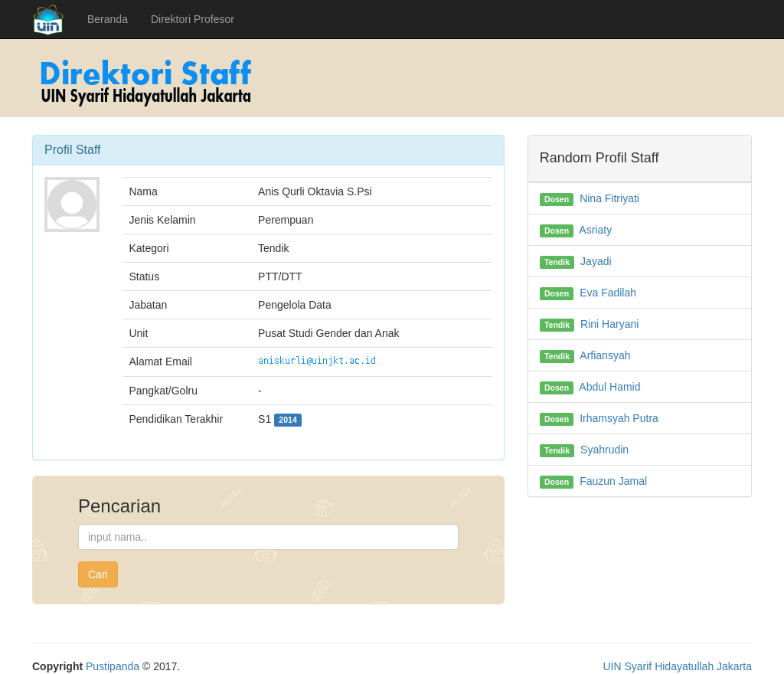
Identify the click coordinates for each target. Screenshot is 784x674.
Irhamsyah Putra (619, 418)
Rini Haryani (609, 324)
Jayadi (596, 261)
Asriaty (595, 230)
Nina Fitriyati (609, 198)
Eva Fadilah (608, 293)
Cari (98, 574)
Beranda (108, 19)
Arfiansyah (605, 355)
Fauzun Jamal (613, 481)
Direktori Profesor (193, 19)
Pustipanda (113, 666)
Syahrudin (604, 450)
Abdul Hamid (609, 387)
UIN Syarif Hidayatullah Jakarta (677, 666)
